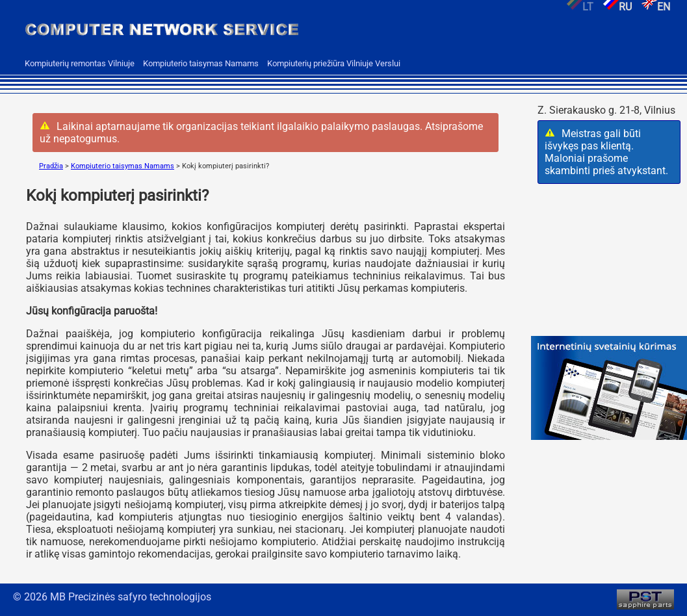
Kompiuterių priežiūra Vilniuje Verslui (334, 63)
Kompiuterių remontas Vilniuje (80, 63)
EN (651, 7)
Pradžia (51, 166)
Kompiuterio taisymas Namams (201, 63)
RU (613, 7)
